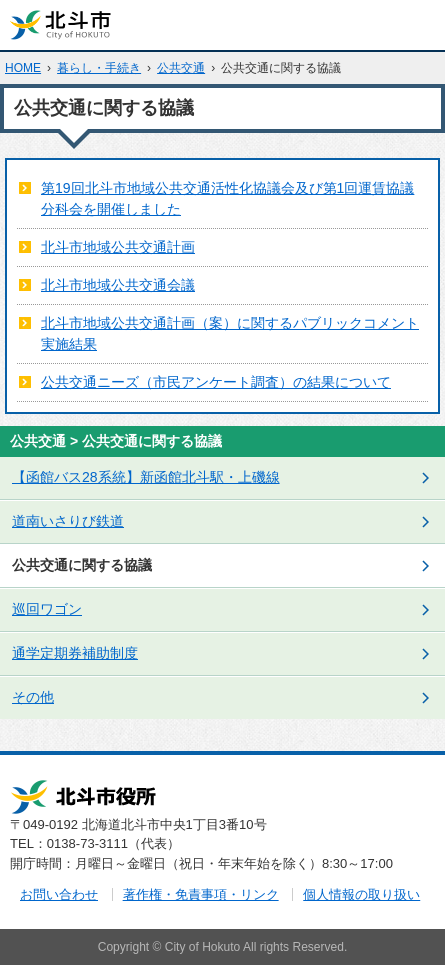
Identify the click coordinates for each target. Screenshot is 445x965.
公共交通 (181, 68)
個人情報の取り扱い (361, 894)
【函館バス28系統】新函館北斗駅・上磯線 (146, 477)
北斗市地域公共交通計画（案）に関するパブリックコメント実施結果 (230, 333)
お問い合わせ (59, 894)
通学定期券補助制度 (75, 653)
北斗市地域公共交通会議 (118, 285)
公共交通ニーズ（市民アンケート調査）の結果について (216, 382)
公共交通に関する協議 (82, 565)
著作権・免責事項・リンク (201, 894)
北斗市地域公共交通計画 (118, 247)
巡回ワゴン (47, 609)
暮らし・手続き (99, 68)
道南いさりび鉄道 (68, 521)
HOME (23, 68)
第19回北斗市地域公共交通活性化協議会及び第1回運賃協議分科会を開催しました (227, 198)
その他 (33, 697)
